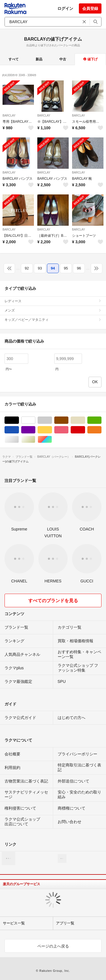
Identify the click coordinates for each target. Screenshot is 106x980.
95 (66, 268)
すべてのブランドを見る (53, 601)
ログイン (65, 8)
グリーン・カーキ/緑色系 (101, 420)
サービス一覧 (14, 923)
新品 (39, 59)
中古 (63, 59)
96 (79, 268)
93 (40, 268)
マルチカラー (52, 439)
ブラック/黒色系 (19, 420)
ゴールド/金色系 (35, 439)
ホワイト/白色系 (35, 420)
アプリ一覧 (65, 923)
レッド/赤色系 (85, 430)
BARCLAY (9, 116)
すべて (14, 59)
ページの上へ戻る (53, 946)
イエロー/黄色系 (52, 430)
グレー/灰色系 (52, 420)
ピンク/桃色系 (68, 430)
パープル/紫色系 (35, 430)
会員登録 (90, 8)
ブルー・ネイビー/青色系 (19, 430)
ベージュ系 (85, 420)
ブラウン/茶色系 (68, 420)
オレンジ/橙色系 (101, 430)
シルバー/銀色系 (19, 439)
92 (27, 268)
